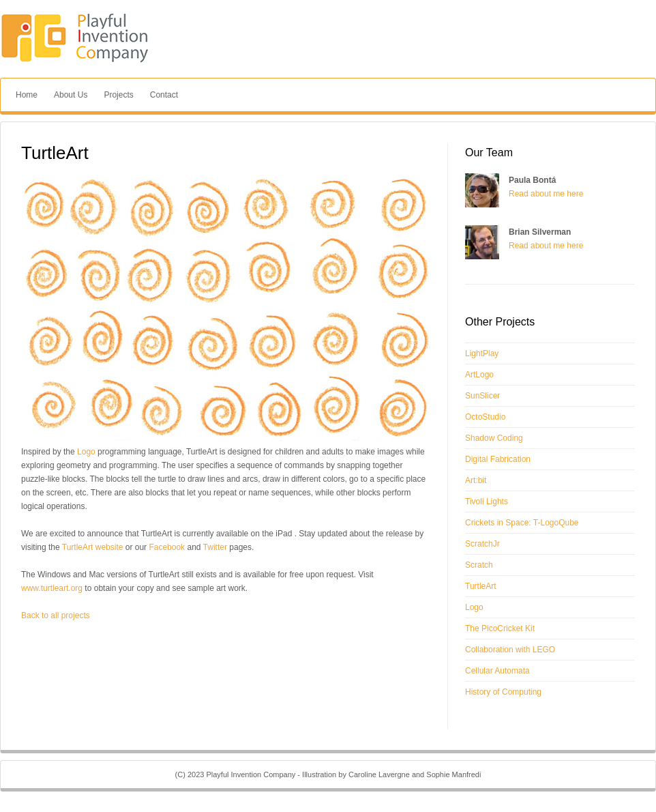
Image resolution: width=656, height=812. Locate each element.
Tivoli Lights (487, 502)
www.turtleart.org (52, 588)
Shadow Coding (494, 438)
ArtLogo (479, 375)
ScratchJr (482, 544)
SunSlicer (482, 396)
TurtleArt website (93, 547)
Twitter (215, 547)
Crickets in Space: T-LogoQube (522, 523)
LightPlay (482, 353)
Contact (164, 95)
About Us (71, 95)
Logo (86, 452)
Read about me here (546, 194)
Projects (118, 95)
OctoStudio (485, 417)
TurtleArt (481, 586)
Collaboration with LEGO (510, 650)
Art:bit (476, 480)
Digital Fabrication (498, 459)
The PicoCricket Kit (500, 628)
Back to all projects (56, 615)
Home (27, 95)
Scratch (479, 565)
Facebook (167, 547)
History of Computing (503, 692)
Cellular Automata (497, 671)
